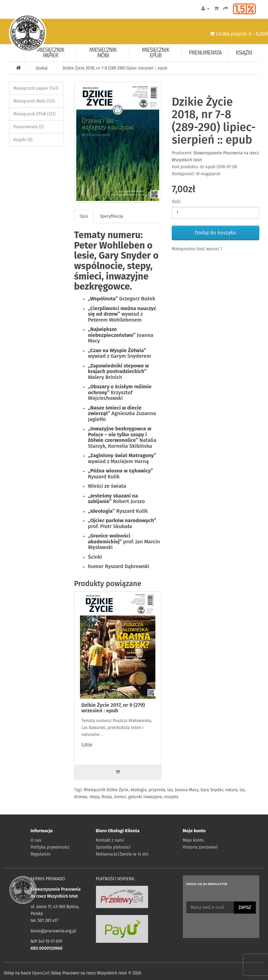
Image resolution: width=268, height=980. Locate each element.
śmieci (120, 797)
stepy (94, 797)
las (170, 790)
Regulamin (40, 854)
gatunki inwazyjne (145, 797)
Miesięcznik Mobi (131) (34, 101)
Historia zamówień (200, 847)
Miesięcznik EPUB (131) (35, 114)
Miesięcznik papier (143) (36, 88)
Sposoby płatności (113, 847)
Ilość (176, 202)
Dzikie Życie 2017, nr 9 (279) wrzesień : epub (113, 708)
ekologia (138, 790)
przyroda (157, 790)
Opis (84, 216)
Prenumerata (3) (29, 127)
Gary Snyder (212, 790)
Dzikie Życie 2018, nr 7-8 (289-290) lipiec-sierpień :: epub (115, 68)
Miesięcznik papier (51, 53)
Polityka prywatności (50, 847)
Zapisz (245, 907)
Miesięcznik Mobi (103, 53)
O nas (36, 840)
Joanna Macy (187, 790)
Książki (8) (23, 140)
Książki (244, 53)
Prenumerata (205, 53)
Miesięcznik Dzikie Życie (106, 790)
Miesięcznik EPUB (156, 53)
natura (231, 790)
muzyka (171, 797)
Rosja (107, 797)
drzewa (81, 797)
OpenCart (41, 973)
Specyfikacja (111, 216)
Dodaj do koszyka (216, 233)
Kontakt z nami (110, 840)
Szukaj (42, 68)
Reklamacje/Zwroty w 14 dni (122, 854)
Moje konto (193, 840)
